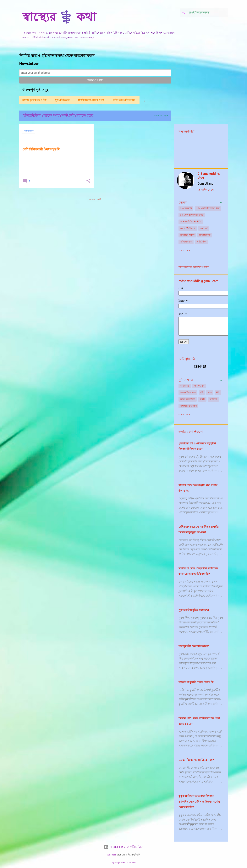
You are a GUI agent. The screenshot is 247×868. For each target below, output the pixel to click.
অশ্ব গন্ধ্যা (213, 399)
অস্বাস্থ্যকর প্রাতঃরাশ (188, 406)
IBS (218, 392)
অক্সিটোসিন (202, 242)
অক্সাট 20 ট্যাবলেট (188, 228)
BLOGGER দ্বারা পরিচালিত (124, 847)
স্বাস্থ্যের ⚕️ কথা (59, 17)
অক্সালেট (204, 228)
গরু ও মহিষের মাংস (188, 392)
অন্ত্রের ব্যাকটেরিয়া (188, 399)
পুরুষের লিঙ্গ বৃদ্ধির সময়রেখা (194, 610)
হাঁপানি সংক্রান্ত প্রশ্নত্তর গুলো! (91, 100)
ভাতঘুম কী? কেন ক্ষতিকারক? (194, 646)
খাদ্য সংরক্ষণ (199, 386)
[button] (88, 181)
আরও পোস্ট (95, 199)
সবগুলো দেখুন (161, 115)
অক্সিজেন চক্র (205, 235)
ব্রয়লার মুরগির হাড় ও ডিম (34, 100)
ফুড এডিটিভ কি (62, 100)
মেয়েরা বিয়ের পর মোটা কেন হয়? (196, 760)
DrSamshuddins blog (209, 176)
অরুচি (202, 399)
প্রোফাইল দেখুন (206, 190)
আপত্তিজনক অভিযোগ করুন (194, 267)
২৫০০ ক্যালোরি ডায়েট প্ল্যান (208, 208)
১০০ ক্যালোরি (186, 208)
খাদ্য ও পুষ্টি (185, 386)
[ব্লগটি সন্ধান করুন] (208, 12)
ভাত (210, 392)
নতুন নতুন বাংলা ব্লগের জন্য (124, 863)
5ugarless (111, 855)
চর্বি (202, 392)
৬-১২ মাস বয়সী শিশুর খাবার (192, 215)
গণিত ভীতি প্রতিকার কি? (124, 100)
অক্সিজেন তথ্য (186, 242)
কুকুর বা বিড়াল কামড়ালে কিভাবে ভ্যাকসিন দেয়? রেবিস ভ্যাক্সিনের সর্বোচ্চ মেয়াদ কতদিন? (199, 802)
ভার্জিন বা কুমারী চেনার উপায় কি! (196, 682)
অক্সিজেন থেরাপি (187, 235)
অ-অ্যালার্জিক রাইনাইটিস (191, 222)
